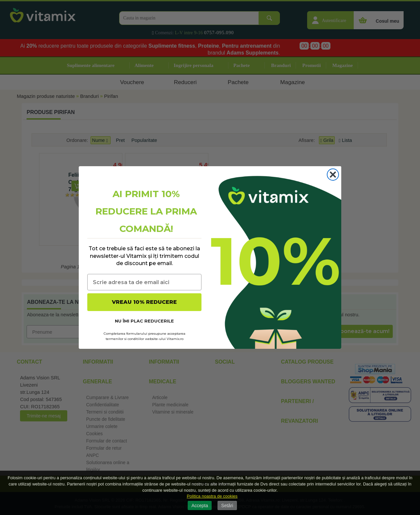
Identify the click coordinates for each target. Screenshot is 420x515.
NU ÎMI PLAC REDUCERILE (144, 321)
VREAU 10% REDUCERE (144, 302)
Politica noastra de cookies (212, 496)
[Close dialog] (333, 175)
